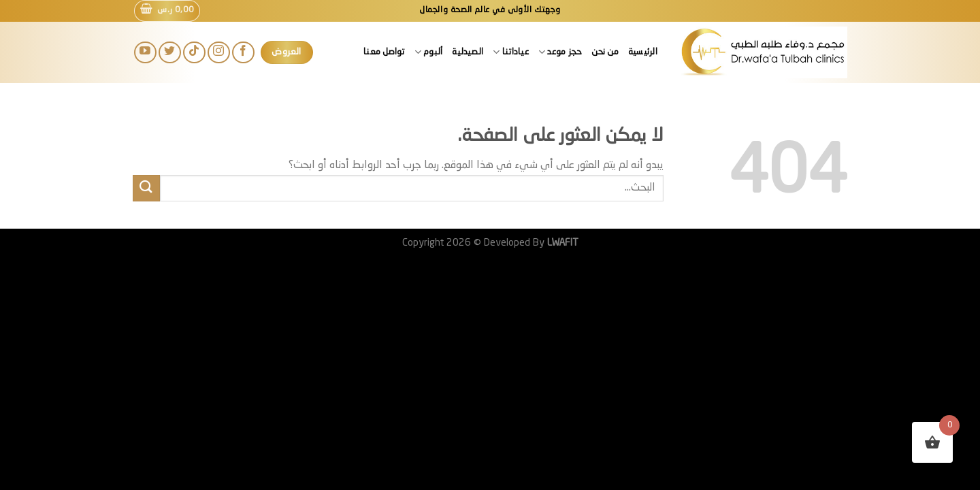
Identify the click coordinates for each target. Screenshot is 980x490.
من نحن (605, 52)
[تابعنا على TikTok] (194, 53)
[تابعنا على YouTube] (145, 53)
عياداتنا (511, 52)
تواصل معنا (384, 52)
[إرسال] (146, 188)
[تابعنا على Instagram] (219, 53)
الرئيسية (643, 52)
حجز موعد (560, 52)
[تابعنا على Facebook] (243, 53)
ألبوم (429, 52)
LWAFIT (561, 243)
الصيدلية (468, 52)
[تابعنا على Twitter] (170, 53)
